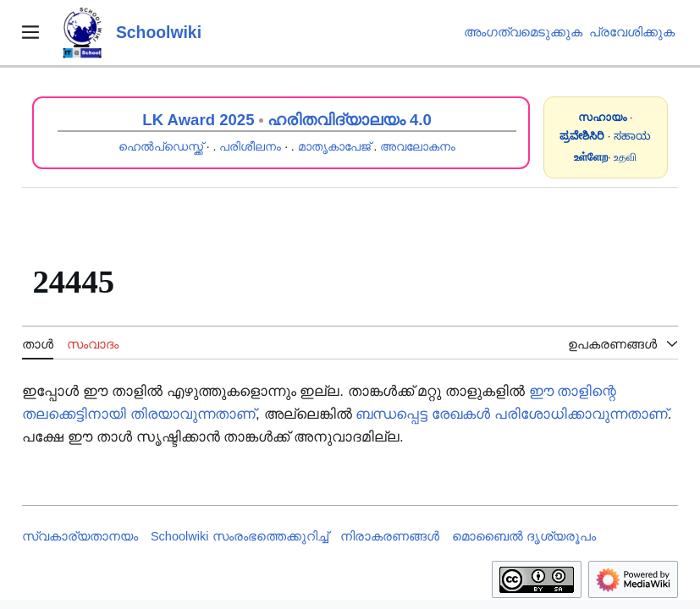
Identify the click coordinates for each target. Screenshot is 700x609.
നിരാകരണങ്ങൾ (390, 536)
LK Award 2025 (198, 120)
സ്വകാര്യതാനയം (80, 536)
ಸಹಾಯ (632, 136)
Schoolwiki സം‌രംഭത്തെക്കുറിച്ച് (240, 536)
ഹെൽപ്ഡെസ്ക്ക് (161, 146)
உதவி (625, 157)
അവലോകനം (418, 146)
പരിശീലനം (250, 146)
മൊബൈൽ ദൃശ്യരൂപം (524, 536)
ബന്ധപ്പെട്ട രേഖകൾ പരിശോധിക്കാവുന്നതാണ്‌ (511, 414)
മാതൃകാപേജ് (334, 146)
